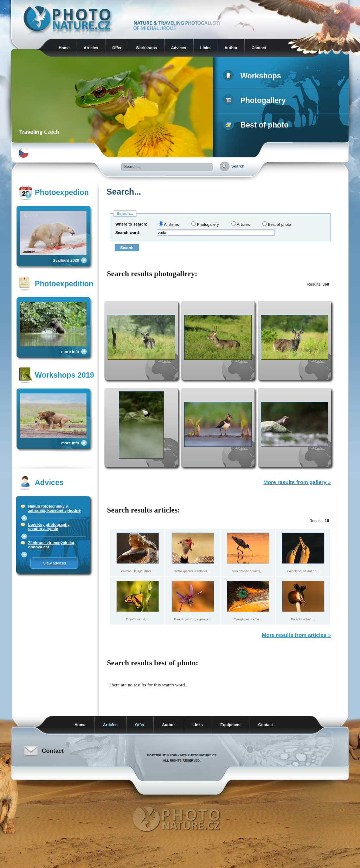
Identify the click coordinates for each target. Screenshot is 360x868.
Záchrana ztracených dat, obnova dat (52, 545)
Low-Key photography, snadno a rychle (49, 527)
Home (64, 48)
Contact (259, 48)
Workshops (146, 48)
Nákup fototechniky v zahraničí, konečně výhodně (54, 508)
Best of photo (257, 125)
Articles (91, 48)
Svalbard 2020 (66, 260)
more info (70, 352)
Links (205, 48)
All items (169, 224)
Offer (117, 48)
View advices (54, 563)
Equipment (231, 725)
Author (231, 48)
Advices (179, 48)
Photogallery (256, 100)
